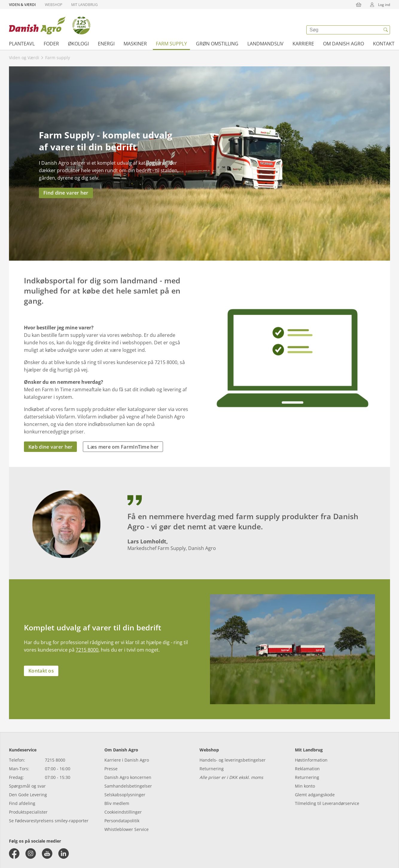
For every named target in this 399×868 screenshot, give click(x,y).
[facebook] (14, 854)
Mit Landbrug (84, 5)
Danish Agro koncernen (128, 777)
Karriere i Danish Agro (127, 760)
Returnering (212, 769)
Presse (111, 769)
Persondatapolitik (122, 821)
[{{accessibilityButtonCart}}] (359, 4)
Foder (51, 44)
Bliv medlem (117, 803)
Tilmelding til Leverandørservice (327, 803)
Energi (106, 44)
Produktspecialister (28, 812)
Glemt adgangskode (315, 795)
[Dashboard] (50, 25)
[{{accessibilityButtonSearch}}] (386, 30)
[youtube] (47, 854)
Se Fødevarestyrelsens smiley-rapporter (49, 821)
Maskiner (135, 44)
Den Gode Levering (28, 795)
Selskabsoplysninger (125, 795)
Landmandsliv (265, 44)
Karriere (303, 44)
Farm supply (171, 44)
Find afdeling (22, 803)
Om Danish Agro (344, 44)
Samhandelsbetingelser (128, 786)
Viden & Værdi (22, 5)
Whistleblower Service (127, 829)
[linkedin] (64, 854)
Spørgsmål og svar (27, 786)
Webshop (54, 5)
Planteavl (22, 44)
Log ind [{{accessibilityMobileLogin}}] (378, 4)
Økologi (78, 44)
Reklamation (307, 769)
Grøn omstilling (217, 44)
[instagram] (31, 854)
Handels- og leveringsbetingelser (233, 760)
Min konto (305, 786)
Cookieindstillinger (123, 812)
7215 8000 (87, 650)
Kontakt (384, 44)
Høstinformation (311, 760)
